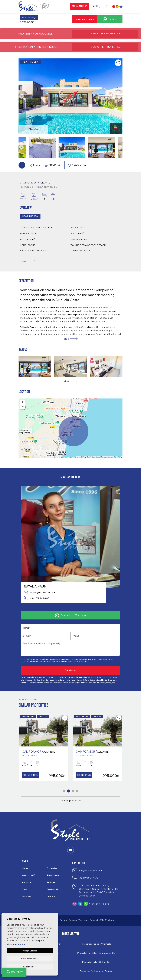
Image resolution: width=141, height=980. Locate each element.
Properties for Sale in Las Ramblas (97, 972)
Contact (51, 897)
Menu (97, 6)
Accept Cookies (30, 950)
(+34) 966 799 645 (89, 878)
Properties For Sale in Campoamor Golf (97, 953)
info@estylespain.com (90, 870)
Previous (22, 96)
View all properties (70, 801)
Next (119, 96)
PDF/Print (52, 165)
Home (25, 869)
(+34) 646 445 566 (99, 904)
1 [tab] (64, 791)
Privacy (63, 920)
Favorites (27, 897)
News (25, 890)
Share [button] (35, 165)
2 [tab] (69, 791)
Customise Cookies (30, 958)
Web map (83, 920)
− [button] (23, 407)
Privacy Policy (102, 659)
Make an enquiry (85, 19)
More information (16, 944)
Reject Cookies (30, 967)
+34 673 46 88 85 (36, 598)
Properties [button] (52, 869)
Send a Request (80, 6)
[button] (70, 381)
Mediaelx (110, 920)
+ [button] (23, 403)
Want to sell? (29, 876)
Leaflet (79, 457)
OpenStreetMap (98, 457)
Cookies (73, 920)
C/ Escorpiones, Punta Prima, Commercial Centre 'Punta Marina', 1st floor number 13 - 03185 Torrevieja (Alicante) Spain (98, 891)
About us (27, 883)
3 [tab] (73, 791)
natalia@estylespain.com (40, 593)
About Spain (53, 876)
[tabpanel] (44, 748)
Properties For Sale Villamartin (97, 944)
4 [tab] (77, 791)
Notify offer (77, 165)
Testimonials (53, 890)
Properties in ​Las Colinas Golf (97, 963)
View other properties (105, 34)
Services (51, 883)
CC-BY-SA (117, 457)
